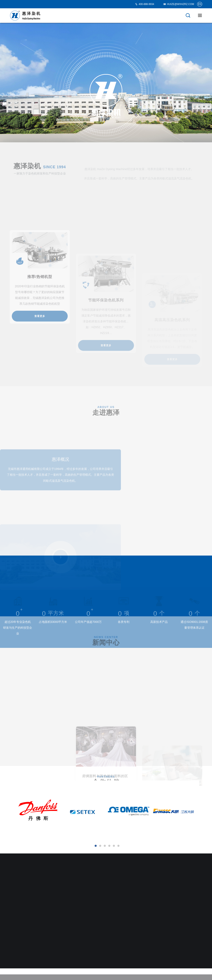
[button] (96, 846)
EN (200, 4)
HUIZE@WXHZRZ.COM (179, 4)
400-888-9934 (146, 4)
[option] (106, 83)
